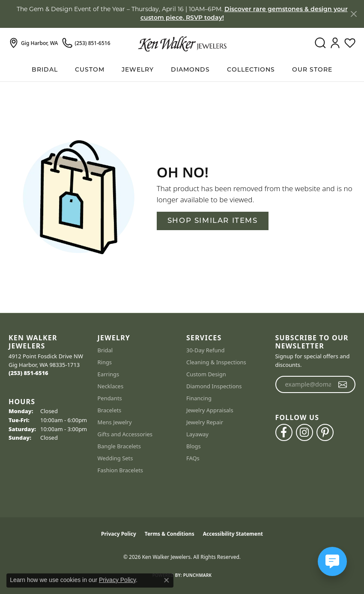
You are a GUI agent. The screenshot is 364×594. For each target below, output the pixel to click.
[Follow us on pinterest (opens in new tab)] (325, 432)
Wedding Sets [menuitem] (115, 458)
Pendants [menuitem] (110, 398)
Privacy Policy (119, 534)
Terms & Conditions (170, 534)
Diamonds (190, 70)
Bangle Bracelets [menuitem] (119, 446)
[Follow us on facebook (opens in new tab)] (284, 432)
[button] (320, 43)
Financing (199, 398)
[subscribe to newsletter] (343, 384)
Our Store (312, 70)
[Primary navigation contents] (182, 70)
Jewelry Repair (205, 422)
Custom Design (206, 374)
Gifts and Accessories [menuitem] (125, 434)
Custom (90, 70)
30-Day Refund (205, 350)
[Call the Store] (28, 373)
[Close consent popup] (167, 580)
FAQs (193, 458)
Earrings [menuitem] (109, 374)
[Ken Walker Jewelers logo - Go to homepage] (182, 43)
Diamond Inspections (214, 386)
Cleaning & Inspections (216, 362)
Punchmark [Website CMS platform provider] (198, 575)
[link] (33, 43)
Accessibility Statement (233, 534)
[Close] (354, 14)
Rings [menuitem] (105, 362)
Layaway (197, 434)
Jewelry (138, 70)
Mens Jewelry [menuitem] (115, 422)
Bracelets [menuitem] (110, 410)
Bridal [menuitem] (105, 350)
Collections (251, 70)
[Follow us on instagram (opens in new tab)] (304, 432)
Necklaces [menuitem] (111, 386)
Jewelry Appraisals (210, 410)
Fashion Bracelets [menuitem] (121, 470)
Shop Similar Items (213, 221)
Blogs (194, 446)
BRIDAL (45, 70)
